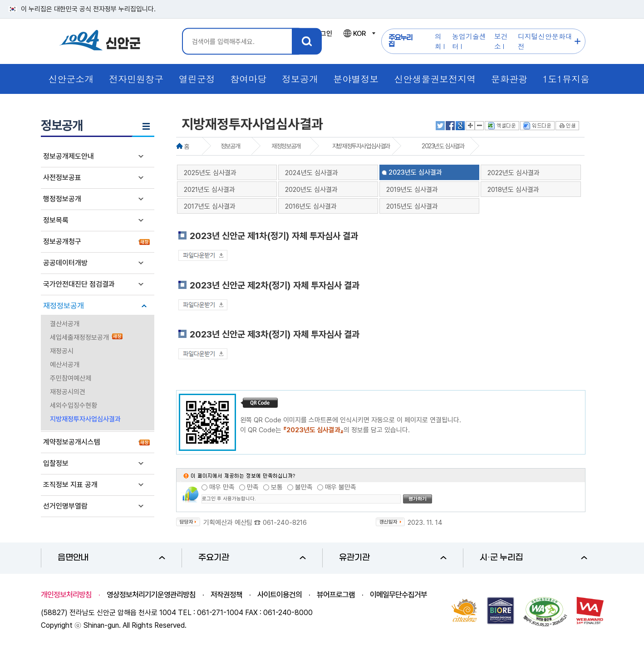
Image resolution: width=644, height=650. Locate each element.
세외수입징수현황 (74, 406)
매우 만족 (222, 487)
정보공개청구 (62, 242)
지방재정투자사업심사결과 (85, 419)
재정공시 (62, 351)
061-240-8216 (285, 523)
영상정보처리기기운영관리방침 (151, 595)
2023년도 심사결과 (443, 146)
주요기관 (252, 558)
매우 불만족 (341, 487)
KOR (359, 34)
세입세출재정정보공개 (79, 337)
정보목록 (56, 220)
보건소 (501, 41)
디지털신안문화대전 (545, 41)
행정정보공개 (62, 199)
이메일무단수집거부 (398, 595)
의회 (438, 41)
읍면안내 (111, 558)
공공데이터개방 (65, 263)
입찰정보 (56, 463)
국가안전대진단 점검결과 (79, 284)
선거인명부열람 (65, 506)
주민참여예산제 (71, 378)
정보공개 (230, 146)
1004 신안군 (100, 42)
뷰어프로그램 (336, 595)
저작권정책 (226, 595)
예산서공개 (65, 365)
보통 (277, 487)
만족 (253, 487)
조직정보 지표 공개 (70, 485)
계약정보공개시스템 (72, 442)
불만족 (304, 487)
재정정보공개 (64, 306)
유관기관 (393, 558)
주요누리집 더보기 (578, 42)
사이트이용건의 (280, 595)
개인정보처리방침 (66, 595)
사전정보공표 (62, 178)
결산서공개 (65, 324)
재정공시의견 (68, 392)
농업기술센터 (469, 41)
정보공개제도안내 (69, 156)
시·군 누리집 (533, 558)
